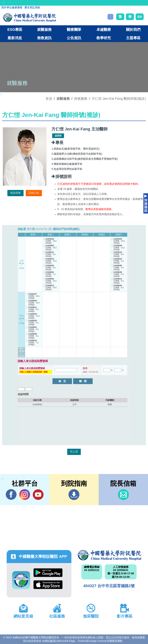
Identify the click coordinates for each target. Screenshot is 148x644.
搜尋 (110, 17)
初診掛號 (15, 193)
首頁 (49, 99)
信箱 (123, 495)
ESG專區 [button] (15, 29)
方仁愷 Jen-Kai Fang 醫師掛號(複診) (119, 99)
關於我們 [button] (133, 29)
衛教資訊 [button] (44, 38)
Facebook (11, 495)
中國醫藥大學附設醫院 (109, 555)
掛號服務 (81, 99)
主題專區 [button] (133, 38)
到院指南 (74, 495)
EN (140, 17)
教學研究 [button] (104, 38)
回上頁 (74, 452)
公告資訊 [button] (74, 38)
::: (4, 3)
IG (25, 495)
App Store (48, 585)
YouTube (38, 495)
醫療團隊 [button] (74, 29)
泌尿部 (58, 136)
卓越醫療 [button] (104, 29)
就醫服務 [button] (44, 29)
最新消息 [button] (15, 38)
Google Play (48, 573)
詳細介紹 (34, 193)
